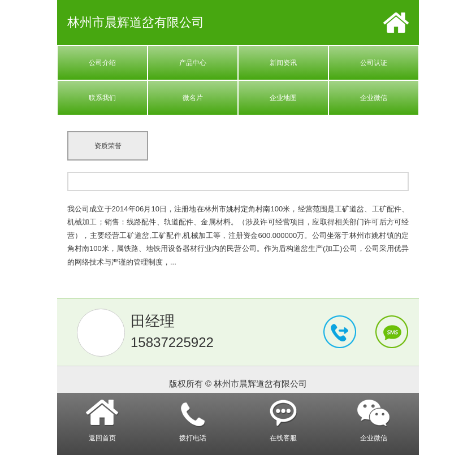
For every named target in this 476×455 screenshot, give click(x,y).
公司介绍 (102, 63)
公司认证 (374, 63)
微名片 (193, 98)
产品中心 (193, 63)
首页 (396, 23)
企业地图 (283, 98)
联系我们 (102, 98)
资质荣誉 (108, 146)
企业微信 (374, 98)
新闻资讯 (283, 63)
